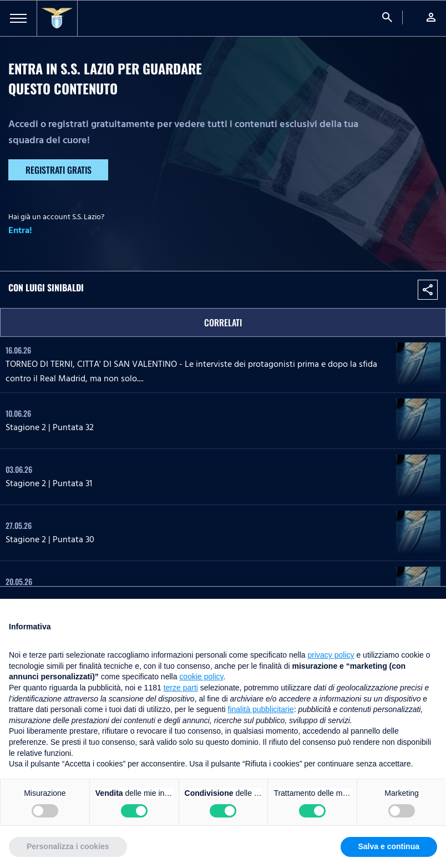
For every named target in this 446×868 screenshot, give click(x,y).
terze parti (181, 688)
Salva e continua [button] (389, 846)
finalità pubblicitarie (261, 709)
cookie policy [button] (201, 677)
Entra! (20, 230)
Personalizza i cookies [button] (68, 846)
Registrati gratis (59, 170)
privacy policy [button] (331, 655)
